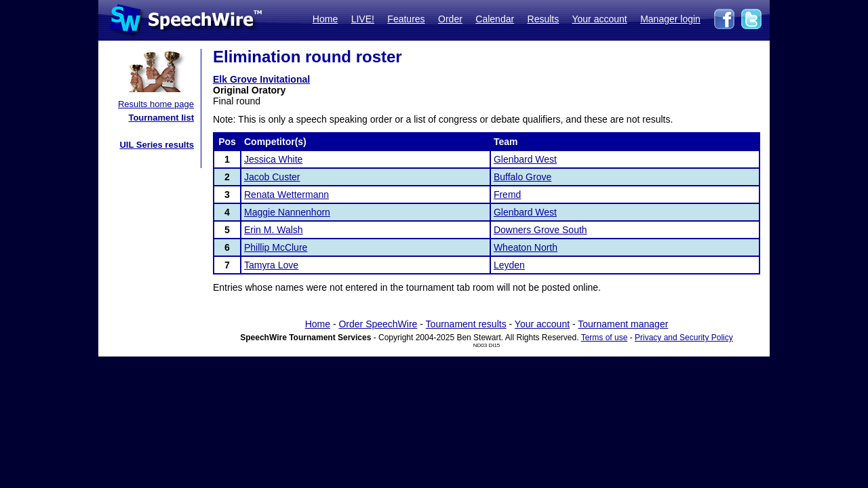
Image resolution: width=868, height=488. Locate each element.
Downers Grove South (540, 230)
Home (325, 19)
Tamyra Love (271, 265)
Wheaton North (526, 247)
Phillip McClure (276, 247)
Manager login (670, 19)
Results (544, 19)
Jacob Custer (272, 177)
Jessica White (273, 159)
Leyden (509, 265)
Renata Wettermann (287, 195)
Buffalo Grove (522, 177)
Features (406, 19)
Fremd (507, 195)
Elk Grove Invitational (261, 79)
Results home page (156, 104)
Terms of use (605, 338)
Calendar (495, 19)
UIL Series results (157, 145)
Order (450, 19)
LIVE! (363, 19)
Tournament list (161, 118)
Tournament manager (623, 324)
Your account (599, 19)
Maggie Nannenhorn (287, 212)
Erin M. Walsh (274, 230)
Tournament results (466, 324)
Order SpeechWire (378, 324)
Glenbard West (525, 159)
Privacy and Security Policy (684, 338)
